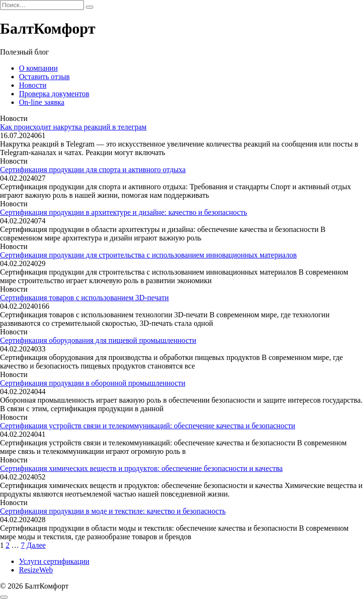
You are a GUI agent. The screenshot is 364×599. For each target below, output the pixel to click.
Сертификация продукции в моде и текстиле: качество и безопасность (113, 511)
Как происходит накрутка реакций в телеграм (73, 127)
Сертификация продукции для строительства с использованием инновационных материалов (148, 255)
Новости (33, 85)
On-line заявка (42, 102)
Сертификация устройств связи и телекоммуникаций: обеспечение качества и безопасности (148, 426)
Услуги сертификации (54, 561)
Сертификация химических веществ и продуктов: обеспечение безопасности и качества (141, 468)
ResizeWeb (36, 570)
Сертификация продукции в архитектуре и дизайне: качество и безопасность (123, 212)
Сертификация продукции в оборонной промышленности (93, 383)
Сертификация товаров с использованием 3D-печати (84, 298)
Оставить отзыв (44, 77)
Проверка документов (54, 94)
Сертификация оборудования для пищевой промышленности (98, 340)
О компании (38, 68)
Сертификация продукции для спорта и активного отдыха (93, 170)
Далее (36, 545)
